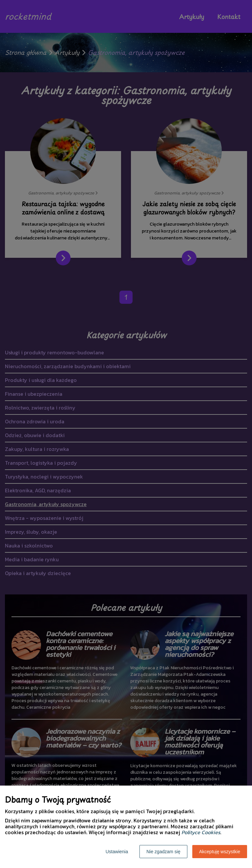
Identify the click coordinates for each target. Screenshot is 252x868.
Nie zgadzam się (163, 852)
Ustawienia (117, 852)
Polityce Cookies (201, 832)
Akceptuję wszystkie (220, 852)
